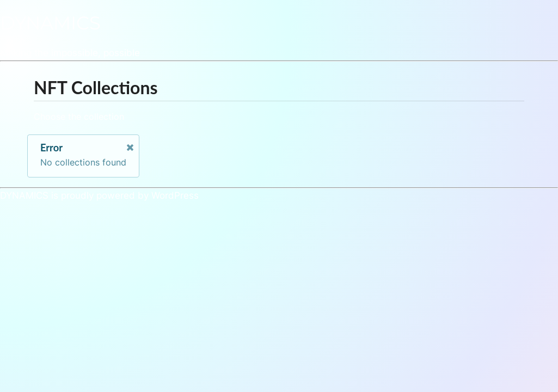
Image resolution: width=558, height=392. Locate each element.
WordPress (175, 195)
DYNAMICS (50, 23)
